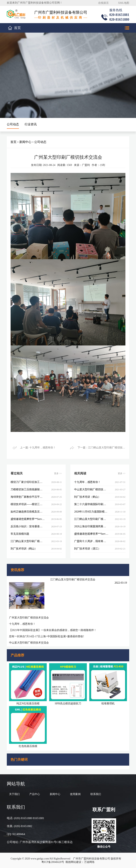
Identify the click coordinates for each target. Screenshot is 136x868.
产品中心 (35, 794)
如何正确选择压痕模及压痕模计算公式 (28, 512)
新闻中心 (25, 142)
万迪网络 (89, 862)
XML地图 (124, 3)
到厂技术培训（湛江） (87, 549)
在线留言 (103, 3)
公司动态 (13, 124)
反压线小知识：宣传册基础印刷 (28, 526)
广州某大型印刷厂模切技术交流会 (29, 618)
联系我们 (96, 794)
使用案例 (75, 794)
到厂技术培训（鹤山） (24, 549)
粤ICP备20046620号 (53, 862)
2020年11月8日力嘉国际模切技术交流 (91, 512)
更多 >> (58, 473)
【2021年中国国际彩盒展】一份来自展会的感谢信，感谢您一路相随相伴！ (53, 630)
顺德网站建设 (73, 862)
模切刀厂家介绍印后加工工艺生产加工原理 (28, 482)
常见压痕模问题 (20, 534)
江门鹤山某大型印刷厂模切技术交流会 (73, 580)
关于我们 (14, 794)
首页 (17, 28)
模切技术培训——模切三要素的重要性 (28, 504)
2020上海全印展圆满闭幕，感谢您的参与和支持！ (91, 526)
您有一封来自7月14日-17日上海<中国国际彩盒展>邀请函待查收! (47, 636)
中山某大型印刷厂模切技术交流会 (29, 643)
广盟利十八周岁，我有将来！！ (91, 541)
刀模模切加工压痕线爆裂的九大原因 (28, 489)
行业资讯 (31, 124)
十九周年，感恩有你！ (22, 624)
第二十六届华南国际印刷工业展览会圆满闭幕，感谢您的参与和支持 (91, 504)
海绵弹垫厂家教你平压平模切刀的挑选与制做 (28, 497)
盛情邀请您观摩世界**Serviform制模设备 (28, 519)
